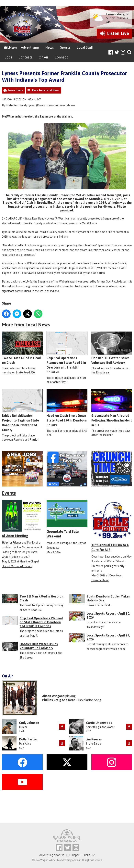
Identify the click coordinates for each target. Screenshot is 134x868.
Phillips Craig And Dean (59, 700)
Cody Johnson (29, 723)
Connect (61, 57)
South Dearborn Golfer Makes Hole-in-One (108, 598)
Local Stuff (85, 47)
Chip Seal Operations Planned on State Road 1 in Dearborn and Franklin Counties (67, 353)
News (50, 47)
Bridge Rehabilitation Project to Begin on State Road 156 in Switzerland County (22, 410)
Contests (25, 57)
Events (9, 493)
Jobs (9, 57)
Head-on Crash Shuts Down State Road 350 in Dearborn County (67, 408)
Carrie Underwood (99, 723)
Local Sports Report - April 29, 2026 (108, 637)
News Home (16, 90)
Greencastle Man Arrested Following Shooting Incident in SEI (112, 408)
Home (10, 47)
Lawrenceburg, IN (117, 14)
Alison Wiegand (53, 696)
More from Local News (46, 90)
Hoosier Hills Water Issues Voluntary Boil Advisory (112, 348)
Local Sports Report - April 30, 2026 (108, 615)
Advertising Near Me (52, 855)
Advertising (30, 47)
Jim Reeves (94, 739)
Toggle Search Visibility (130, 52)
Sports (65, 47)
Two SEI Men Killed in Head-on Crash (22, 348)
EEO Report (73, 855)
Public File (89, 855)
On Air (44, 57)
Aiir (79, 860)
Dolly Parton (28, 739)
